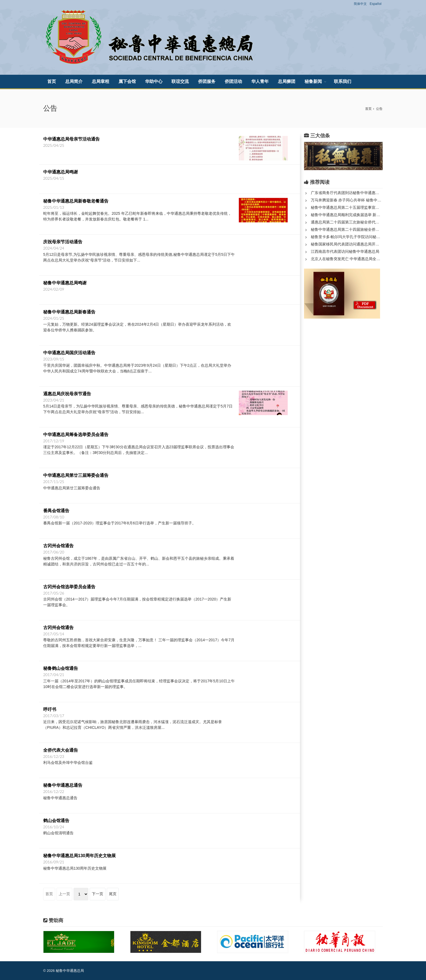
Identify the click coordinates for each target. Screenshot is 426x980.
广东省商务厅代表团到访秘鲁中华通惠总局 (347, 193)
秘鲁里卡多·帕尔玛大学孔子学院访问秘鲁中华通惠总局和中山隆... (347, 237)
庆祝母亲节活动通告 (63, 242)
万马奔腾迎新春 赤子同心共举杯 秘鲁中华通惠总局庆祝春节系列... (347, 200)
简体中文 (360, 4)
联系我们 (343, 81)
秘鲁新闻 (313, 81)
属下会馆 (127, 81)
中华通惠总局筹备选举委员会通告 (76, 435)
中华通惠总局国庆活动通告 (69, 353)
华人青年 (260, 81)
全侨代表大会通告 (61, 750)
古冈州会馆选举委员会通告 (69, 587)
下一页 (98, 894)
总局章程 (101, 81)
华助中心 (154, 81)
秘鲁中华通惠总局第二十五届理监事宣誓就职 (347, 207)
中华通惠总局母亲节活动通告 (71, 139)
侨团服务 (207, 81)
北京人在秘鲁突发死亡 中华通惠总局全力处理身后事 (347, 259)
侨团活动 (233, 81)
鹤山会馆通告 (56, 821)
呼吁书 (50, 709)
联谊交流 (180, 81)
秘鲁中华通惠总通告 (63, 785)
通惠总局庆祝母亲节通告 (67, 394)
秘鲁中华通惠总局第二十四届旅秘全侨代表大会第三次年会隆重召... (347, 229)
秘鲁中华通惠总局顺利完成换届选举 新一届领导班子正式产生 (347, 215)
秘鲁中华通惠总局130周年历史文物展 (79, 856)
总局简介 (74, 81)
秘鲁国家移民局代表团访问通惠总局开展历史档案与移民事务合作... (347, 244)
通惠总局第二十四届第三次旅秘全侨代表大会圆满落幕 (347, 222)
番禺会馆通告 (56, 511)
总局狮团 (287, 81)
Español (376, 4)
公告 (379, 109)
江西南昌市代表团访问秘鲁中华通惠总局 (345, 251)
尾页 (113, 894)
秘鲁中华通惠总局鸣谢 (65, 283)
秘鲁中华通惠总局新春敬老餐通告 (76, 201)
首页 (52, 81)
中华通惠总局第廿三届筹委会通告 (76, 475)
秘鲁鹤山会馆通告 (61, 668)
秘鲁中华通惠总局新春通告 (69, 312)
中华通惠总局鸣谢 (61, 172)
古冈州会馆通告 (58, 546)
